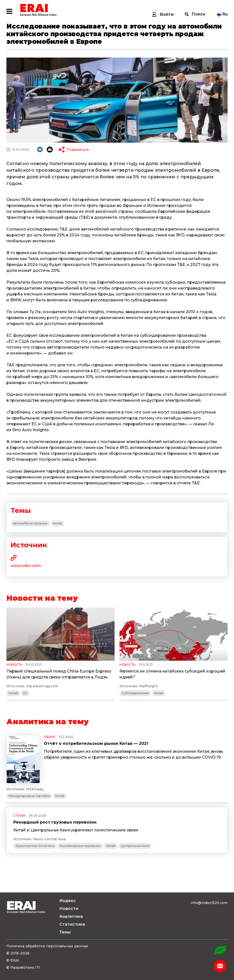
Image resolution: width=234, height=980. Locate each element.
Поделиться (78, 150)
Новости (69, 909)
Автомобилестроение (30, 523)
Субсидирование (135, 693)
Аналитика (71, 916)
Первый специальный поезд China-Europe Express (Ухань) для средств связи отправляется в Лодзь (59, 674)
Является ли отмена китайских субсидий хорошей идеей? (172, 674)
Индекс (68, 901)
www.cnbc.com (26, 566)
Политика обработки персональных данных (47, 946)
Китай (58, 523)
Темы (65, 932)
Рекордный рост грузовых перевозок (55, 822)
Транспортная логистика (35, 846)
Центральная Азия (135, 846)
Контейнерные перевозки (80, 846)
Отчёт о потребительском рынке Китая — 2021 (96, 743)
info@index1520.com (209, 903)
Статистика (72, 924)
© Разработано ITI (23, 967)
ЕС (25, 693)
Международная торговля (29, 796)
